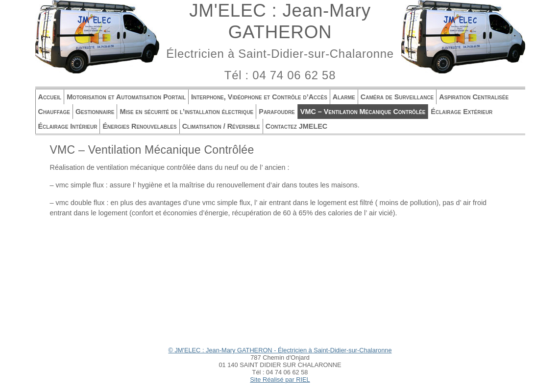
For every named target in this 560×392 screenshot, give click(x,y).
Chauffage (54, 112)
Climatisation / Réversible (221, 126)
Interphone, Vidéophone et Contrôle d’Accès (259, 97)
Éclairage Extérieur (462, 112)
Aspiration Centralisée (474, 97)
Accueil (50, 97)
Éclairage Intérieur (68, 126)
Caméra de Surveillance (397, 97)
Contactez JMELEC (296, 126)
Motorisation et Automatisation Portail (126, 97)
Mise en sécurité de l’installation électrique (186, 112)
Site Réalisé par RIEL (280, 380)
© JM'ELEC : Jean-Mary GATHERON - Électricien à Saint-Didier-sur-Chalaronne (280, 350)
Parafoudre (277, 112)
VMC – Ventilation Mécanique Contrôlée (363, 112)
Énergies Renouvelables (139, 126)
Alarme (344, 97)
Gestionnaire (95, 112)
